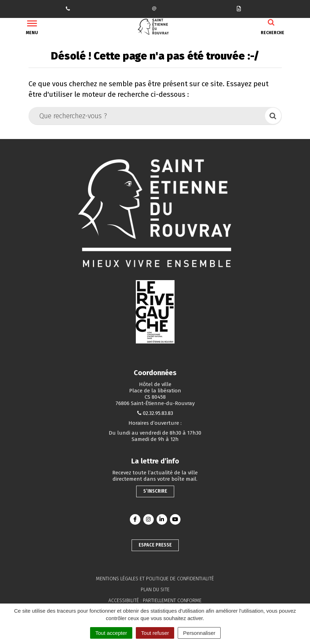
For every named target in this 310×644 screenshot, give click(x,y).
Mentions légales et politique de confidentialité (155, 579)
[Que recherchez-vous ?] (147, 116)
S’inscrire (155, 491)
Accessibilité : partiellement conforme (155, 601)
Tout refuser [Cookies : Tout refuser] (155, 633)
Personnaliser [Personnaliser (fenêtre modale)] (199, 633)
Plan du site (155, 590)
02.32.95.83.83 (158, 413)
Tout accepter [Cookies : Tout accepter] (111, 633)
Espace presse (155, 545)
